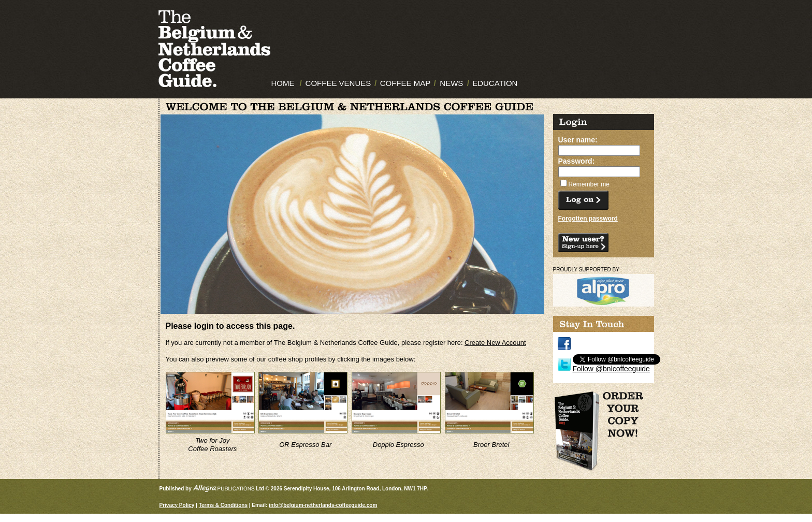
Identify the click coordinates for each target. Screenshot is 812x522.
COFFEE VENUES (338, 83)
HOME (283, 83)
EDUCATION (495, 83)
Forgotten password (588, 219)
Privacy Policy (177, 505)
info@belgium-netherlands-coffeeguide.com (323, 505)
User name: (578, 140)
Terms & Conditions (223, 505)
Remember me (589, 184)
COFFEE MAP (405, 83)
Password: (577, 161)
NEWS (451, 83)
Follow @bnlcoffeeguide (611, 369)
